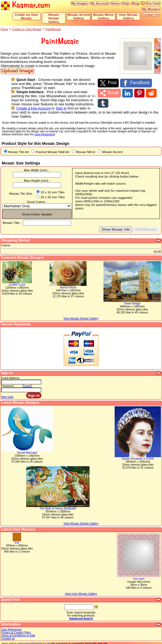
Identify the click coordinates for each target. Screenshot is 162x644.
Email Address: (10, 374)
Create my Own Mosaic (27, 16)
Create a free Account (33, 108)
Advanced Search (81, 614)
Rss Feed (153, 3)
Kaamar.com (26, 5)
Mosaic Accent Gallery (79, 16)
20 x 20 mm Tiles (53, 193)
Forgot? (27, 382)
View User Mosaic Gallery (81, 590)
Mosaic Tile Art (19, 148)
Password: (8, 382)
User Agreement (11, 625)
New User (7, 393)
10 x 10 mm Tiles (53, 188)
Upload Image (17, 71)
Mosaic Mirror (86, 148)
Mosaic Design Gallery (54, 18)
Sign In (61, 108)
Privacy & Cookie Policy (16, 628)
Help (126, 3)
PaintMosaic (53, 29)
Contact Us (151, 15)
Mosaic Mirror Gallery (104, 16)
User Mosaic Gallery (128, 16)
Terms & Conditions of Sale (18, 631)
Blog (135, 3)
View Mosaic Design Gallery (81, 519)
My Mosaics (151, 9)
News (115, 3)
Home (4, 29)
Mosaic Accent (112, 148)
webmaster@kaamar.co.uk (33, 640)
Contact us (8, 634)
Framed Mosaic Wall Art (53, 148)
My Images (80, 3)
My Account (99, 3)
